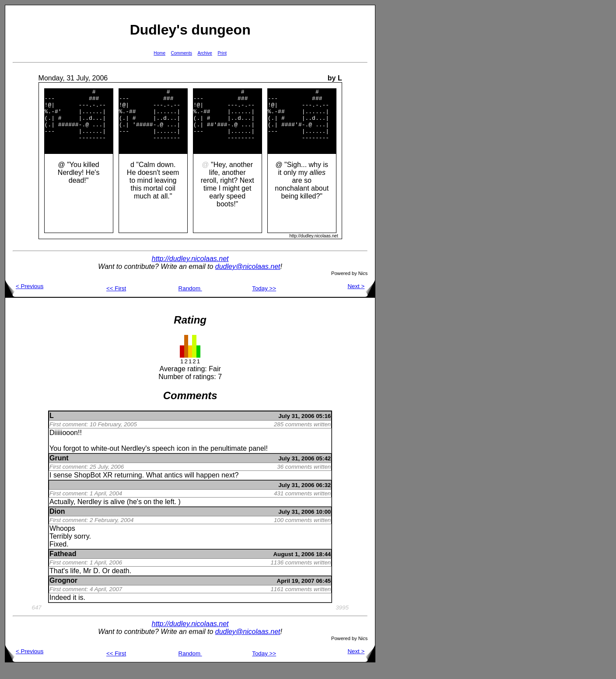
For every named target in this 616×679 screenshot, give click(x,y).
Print (222, 53)
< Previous (24, 298)
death (121, 583)
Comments (182, 53)
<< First (116, 300)
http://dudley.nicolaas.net (190, 270)
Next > (361, 298)
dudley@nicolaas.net (248, 278)
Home (159, 53)
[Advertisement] (403, 136)
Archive (205, 53)
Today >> (264, 300)
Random (190, 300)
